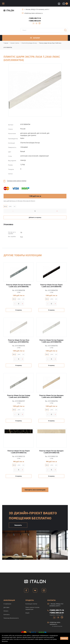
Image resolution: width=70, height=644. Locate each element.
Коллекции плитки (31, 604)
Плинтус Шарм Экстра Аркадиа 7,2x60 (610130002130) (51, 452)
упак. (10, 206)
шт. (15, 206)
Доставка (6, 607)
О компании (7, 604)
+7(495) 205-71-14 (35, 18)
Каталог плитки (15, 43)
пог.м (5, 206)
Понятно (64, 638)
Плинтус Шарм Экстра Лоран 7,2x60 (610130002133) (19, 452)
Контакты (7, 614)
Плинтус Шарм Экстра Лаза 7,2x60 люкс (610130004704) (35, 90)
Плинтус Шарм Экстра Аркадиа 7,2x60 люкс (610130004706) (51, 396)
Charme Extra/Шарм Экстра (29, 43)
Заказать (18, 525)
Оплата (6, 611)
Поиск (66, 31)
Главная (6, 43)
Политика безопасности (11, 618)
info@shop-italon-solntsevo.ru (34, 13)
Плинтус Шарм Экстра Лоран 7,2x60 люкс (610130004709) (51, 286)
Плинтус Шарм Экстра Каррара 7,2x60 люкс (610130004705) (51, 341)
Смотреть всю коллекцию (35, 490)
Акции (27, 613)
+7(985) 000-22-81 (35, 21)
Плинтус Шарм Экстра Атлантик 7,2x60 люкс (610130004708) (19, 286)
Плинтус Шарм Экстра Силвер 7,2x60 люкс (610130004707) (19, 396)
